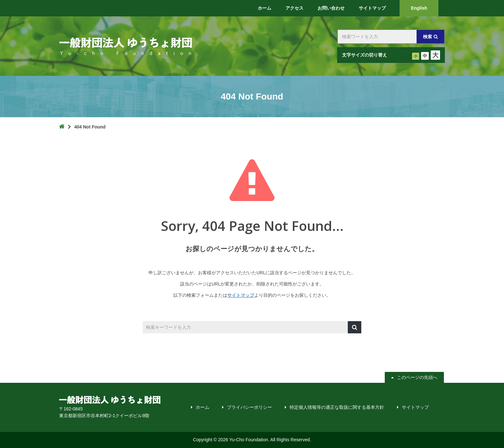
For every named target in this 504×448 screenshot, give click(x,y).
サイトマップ (241, 295)
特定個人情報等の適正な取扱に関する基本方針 (337, 407)
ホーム (203, 407)
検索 (428, 37)
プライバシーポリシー (249, 407)
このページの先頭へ (415, 377)
